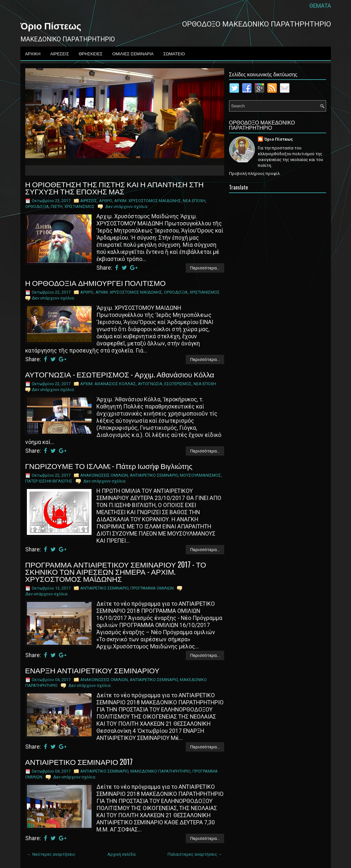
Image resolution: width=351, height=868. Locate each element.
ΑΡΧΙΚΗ (33, 53)
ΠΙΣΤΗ (57, 206)
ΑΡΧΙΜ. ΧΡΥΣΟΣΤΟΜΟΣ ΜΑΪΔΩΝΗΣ (148, 201)
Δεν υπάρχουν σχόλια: (127, 206)
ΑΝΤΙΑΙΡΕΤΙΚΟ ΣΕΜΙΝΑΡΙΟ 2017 (79, 762)
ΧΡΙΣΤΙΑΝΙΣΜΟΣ (79, 206)
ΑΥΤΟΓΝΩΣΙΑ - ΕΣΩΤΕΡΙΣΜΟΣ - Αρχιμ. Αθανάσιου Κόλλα (120, 374)
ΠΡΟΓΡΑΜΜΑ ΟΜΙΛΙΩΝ (152, 588)
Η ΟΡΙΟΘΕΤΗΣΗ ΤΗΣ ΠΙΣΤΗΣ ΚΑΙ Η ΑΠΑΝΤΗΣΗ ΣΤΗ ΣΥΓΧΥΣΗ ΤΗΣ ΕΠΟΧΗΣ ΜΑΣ (115, 188)
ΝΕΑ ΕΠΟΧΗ (194, 201)
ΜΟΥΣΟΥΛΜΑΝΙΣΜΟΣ (200, 475)
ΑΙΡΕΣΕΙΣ (60, 53)
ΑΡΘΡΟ (106, 201)
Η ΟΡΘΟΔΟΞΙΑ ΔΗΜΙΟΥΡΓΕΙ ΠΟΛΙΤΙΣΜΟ (96, 283)
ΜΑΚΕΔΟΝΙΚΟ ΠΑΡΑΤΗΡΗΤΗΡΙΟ (160, 771)
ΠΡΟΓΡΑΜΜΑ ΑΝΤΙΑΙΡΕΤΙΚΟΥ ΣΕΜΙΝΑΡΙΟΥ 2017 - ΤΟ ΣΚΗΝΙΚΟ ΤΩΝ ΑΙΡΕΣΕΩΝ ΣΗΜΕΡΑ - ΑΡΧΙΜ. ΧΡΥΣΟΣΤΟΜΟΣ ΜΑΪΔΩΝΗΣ (116, 571)
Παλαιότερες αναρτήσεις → (195, 854)
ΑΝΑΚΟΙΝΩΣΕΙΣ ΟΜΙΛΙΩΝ (104, 475)
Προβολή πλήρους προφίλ (254, 174)
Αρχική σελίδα (121, 854)
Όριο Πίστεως (51, 25)
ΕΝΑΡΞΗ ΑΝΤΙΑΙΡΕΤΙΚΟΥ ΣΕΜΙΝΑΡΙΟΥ (93, 670)
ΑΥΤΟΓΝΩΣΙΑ (150, 384)
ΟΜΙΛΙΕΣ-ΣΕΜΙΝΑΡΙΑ (133, 53)
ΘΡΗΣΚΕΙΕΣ (91, 53)
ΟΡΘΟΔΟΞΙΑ (37, 206)
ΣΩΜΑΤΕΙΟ (174, 53)
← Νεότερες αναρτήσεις (51, 854)
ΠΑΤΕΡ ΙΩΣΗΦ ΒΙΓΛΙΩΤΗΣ (49, 481)
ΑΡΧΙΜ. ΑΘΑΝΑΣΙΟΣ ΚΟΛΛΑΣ (108, 384)
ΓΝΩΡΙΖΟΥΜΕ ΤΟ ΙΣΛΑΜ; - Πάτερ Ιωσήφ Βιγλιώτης (109, 466)
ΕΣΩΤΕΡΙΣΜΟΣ (178, 384)
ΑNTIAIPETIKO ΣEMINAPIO (154, 475)
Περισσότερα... (205, 268)
